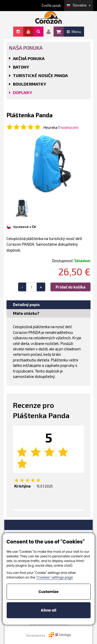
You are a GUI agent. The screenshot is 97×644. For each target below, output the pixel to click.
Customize (48, 592)
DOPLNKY (23, 92)
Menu (74, 32)
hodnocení (69, 127)
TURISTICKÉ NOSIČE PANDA (40, 75)
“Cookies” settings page (54, 577)
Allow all (48, 610)
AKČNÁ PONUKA (29, 58)
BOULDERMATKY (29, 84)
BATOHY (21, 67)
